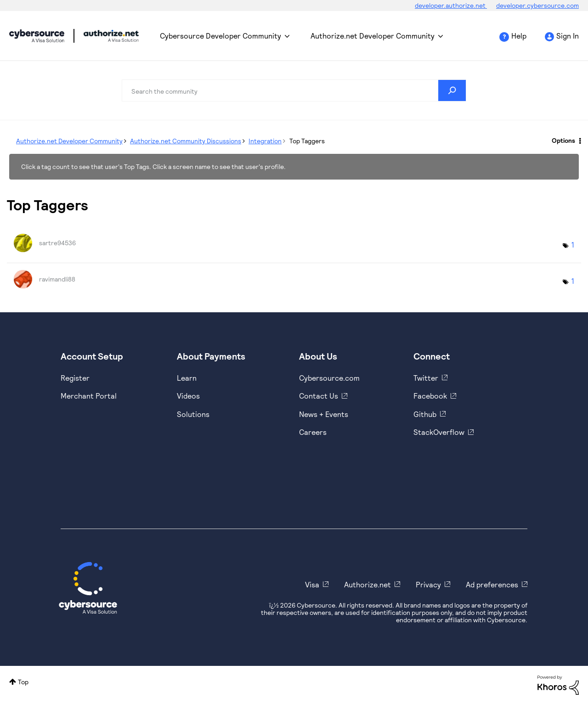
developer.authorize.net (451, 5)
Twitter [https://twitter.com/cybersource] (426, 378)
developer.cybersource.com (537, 5)
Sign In (568, 36)
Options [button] (563, 140)
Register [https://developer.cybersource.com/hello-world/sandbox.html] (75, 378)
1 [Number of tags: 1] (573, 245)
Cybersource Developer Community (37, 36)
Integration (265, 141)
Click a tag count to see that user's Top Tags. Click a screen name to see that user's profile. (153, 166)
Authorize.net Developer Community (373, 36)
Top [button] (23, 682)
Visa (312, 584)
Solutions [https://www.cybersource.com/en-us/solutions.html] (193, 414)
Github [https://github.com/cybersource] (425, 414)
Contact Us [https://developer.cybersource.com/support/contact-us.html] (319, 396)
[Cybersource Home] (88, 588)
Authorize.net (367, 584)
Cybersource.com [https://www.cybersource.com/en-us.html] (329, 378)
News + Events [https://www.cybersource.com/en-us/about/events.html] (324, 414)
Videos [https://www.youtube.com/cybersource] (188, 396)
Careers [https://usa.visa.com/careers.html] (313, 432)
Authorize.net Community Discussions (186, 141)
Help (519, 36)
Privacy (428, 584)
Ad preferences (492, 584)
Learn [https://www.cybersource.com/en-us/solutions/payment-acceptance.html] (187, 378)
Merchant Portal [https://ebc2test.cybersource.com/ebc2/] (89, 396)
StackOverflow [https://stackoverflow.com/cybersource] (439, 432)
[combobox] (294, 90)
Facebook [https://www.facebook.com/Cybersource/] (430, 396)
